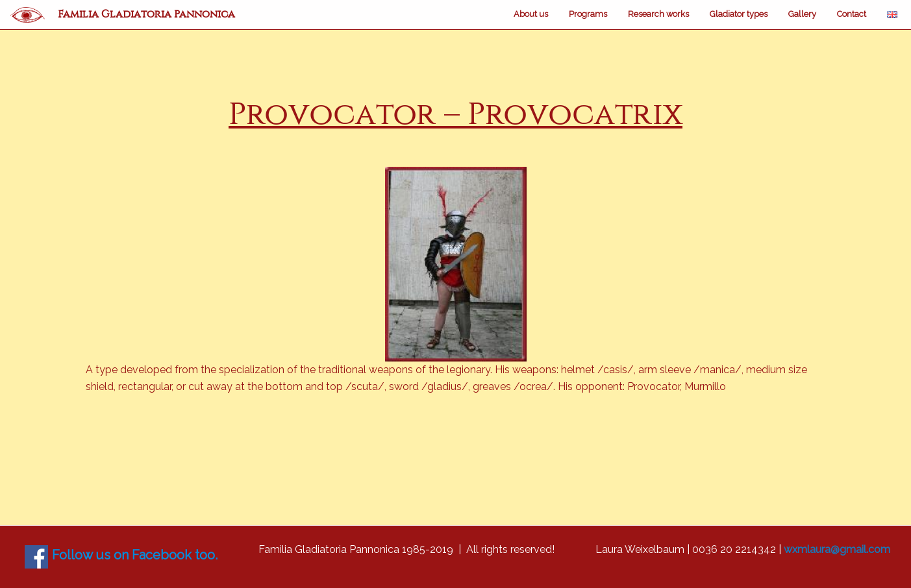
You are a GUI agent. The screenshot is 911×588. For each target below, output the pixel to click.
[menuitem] (531, 15)
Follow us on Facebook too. (135, 555)
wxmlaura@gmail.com (837, 549)
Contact (852, 14)
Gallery (802, 14)
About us (531, 14)
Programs (588, 14)
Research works (658, 14)
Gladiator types (739, 14)
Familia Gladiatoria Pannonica (146, 14)
